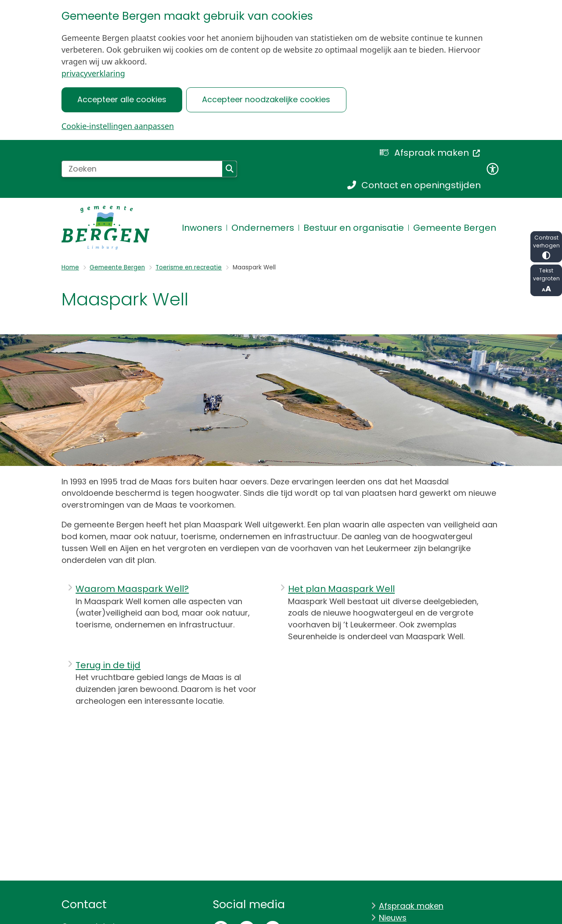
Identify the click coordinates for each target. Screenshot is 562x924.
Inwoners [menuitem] (202, 228)
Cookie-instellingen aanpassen (118, 126)
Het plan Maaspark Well (341, 589)
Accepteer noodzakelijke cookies (266, 99)
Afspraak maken (411, 906)
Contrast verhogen (546, 247)
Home (70, 267)
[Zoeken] (142, 169)
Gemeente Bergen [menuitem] (455, 228)
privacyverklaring (93, 73)
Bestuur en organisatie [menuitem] (354, 228)
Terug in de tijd (108, 665)
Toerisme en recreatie (189, 267)
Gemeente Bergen (117, 267)
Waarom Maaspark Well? (132, 589)
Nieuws (393, 918)
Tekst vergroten (546, 281)
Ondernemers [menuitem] (263, 228)
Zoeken (230, 169)
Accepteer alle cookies (122, 99)
